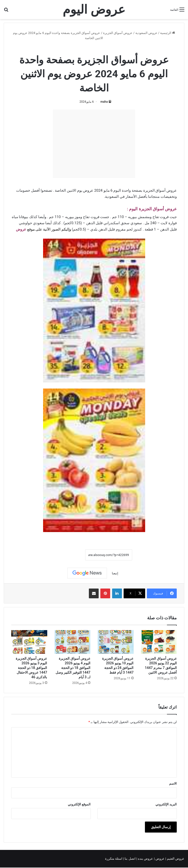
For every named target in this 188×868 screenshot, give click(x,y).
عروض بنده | (145, 859)
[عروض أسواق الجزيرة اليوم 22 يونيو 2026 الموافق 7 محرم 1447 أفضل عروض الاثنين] (159, 642)
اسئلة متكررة (114, 859)
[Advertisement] (94, 144)
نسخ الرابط (70, 555)
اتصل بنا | (130, 859)
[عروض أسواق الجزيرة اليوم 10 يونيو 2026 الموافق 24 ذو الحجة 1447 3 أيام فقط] (116, 642)
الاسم (173, 784)
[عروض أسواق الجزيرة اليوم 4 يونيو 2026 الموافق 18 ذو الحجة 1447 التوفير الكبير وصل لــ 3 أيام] (73, 642)
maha (104, 102)
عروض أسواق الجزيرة (118, 33)
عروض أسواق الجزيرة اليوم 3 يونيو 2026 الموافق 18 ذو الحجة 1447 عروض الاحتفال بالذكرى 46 (31, 668)
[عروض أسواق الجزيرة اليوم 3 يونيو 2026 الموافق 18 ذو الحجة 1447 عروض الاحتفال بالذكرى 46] (29, 642)
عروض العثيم (175, 859)
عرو (23, 229)
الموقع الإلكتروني (79, 804)
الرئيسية (168, 33)
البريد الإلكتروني (166, 804)
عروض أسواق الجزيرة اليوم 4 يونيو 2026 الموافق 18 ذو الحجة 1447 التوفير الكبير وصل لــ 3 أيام (73, 668)
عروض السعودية (146, 33)
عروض (160, 859)
